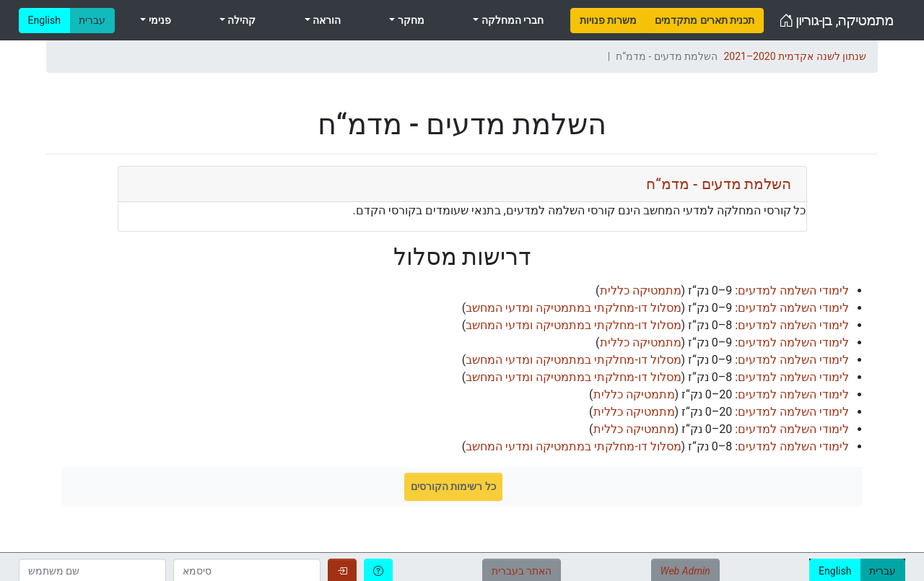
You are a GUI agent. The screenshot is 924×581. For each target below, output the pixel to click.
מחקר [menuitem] (409, 20)
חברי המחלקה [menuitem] (511, 20)
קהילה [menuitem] (240, 20)
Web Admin (685, 571)
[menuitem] (608, 21)
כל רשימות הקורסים (453, 486)
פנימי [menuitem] (158, 20)
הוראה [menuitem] (326, 20)
